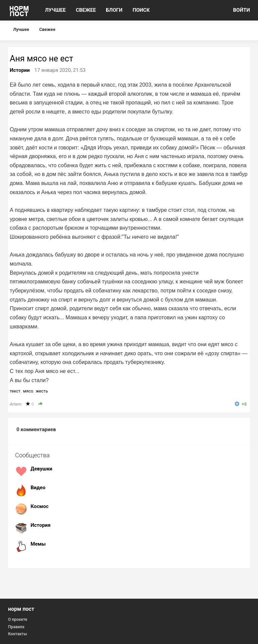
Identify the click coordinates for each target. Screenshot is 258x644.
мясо (28, 391)
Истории (20, 70)
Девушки (41, 469)
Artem (16, 404)
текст (15, 391)
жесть (42, 391)
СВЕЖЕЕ (86, 10)
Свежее (47, 29)
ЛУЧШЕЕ (55, 10)
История (41, 525)
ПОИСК (141, 10)
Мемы (38, 544)
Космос (39, 506)
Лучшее (21, 29)
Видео (38, 488)
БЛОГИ (114, 10)
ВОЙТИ (242, 10)
